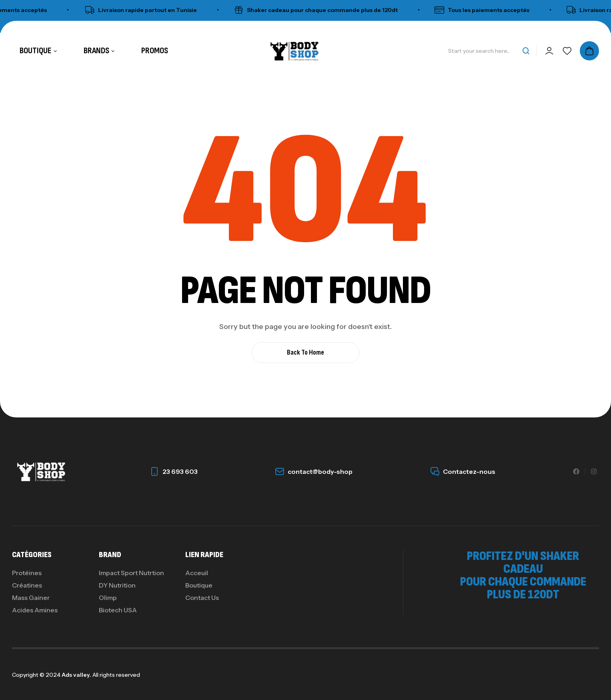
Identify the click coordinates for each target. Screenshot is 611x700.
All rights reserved (116, 675)
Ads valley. (76, 675)
